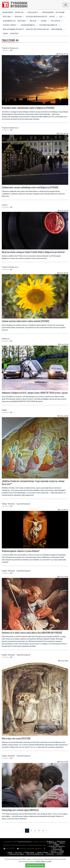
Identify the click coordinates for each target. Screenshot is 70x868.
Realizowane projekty (14, 29)
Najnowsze (8, 12)
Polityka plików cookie (43, 861)
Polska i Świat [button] (11, 25)
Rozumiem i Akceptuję (35, 865)
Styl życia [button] (57, 21)
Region (57, 845)
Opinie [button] (45, 21)
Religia (62, 851)
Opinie (10, 852)
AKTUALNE (60, 12)
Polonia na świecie (57, 852)
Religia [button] (34, 21)
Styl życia (18, 852)
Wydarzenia (48, 12)
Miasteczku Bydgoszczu (38, 29)
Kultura (62, 843)
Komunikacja (9, 21)
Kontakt (14, 33)
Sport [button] (53, 17)
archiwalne (50, 854)
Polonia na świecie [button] (49, 25)
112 (61, 848)
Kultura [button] (8, 17)
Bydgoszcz (50, 841)
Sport (55, 848)
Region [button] (19, 17)
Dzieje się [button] (20, 12)
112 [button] (62, 17)
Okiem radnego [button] (29, 25)
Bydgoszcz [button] (34, 12)
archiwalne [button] (58, 29)
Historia (54, 851)
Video (6, 33)
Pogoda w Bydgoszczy (37, 17)
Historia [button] (23, 21)
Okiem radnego (43, 852)
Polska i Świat (29, 852)
